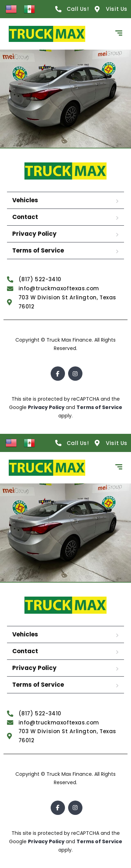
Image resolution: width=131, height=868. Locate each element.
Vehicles (25, 200)
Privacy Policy (34, 234)
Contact (25, 217)
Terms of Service (38, 250)
